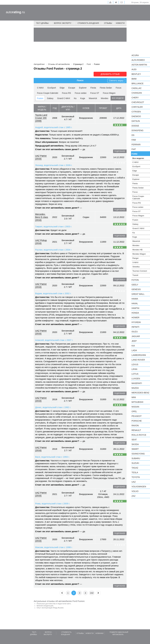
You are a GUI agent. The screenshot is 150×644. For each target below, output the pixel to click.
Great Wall (138, 294)
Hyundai (136, 322)
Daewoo (136, 116)
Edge (62, 88)
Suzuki (135, 463)
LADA (134, 350)
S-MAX (135, 262)
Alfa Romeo (138, 60)
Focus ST (95, 93)
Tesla (135, 472)
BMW (134, 79)
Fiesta (93, 88)
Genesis (136, 289)
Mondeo (105, 98)
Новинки (99, 633)
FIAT (134, 149)
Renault (136, 430)
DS (133, 135)
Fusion (40, 98)
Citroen (136, 112)
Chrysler (137, 107)
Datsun (136, 121)
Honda (135, 313)
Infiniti (135, 327)
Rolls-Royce (139, 435)
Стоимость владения (88, 23)
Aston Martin (139, 65)
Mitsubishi (137, 402)
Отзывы (108, 23)
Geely (135, 285)
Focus (119, 88)
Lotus (135, 374)
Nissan (135, 407)
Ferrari (136, 145)
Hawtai (135, 308)
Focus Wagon (109, 93)
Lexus (135, 364)
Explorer (83, 88)
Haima (135, 299)
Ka (75, 98)
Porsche (137, 421)
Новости (120, 23)
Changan (137, 93)
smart (135, 449)
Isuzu (135, 332)
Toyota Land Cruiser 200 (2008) (41, 118)
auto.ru (15, 12)
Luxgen (136, 379)
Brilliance (138, 83)
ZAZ (133, 496)
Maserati (137, 383)
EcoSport (52, 88)
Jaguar (136, 336)
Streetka (136, 267)
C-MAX (40, 88)
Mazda (135, 388)
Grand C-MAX (64, 98)
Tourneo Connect (140, 271)
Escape (72, 88)
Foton (135, 280)
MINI (134, 397)
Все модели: (138, 158)
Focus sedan (81, 93)
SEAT (134, 440)
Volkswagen (139, 487)
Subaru (136, 458)
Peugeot (137, 416)
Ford (134, 154)
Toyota (136, 477)
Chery (135, 98)
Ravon (135, 426)
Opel (134, 411)
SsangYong (138, 454)
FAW (134, 140)
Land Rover (138, 360)
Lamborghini (139, 355)
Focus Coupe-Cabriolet (48, 93)
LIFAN (134, 369)
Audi (134, 69)
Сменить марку (116, 81)
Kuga (83, 98)
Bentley (136, 74)
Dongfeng (137, 130)
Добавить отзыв (110, 74)
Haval (135, 303)
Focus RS (66, 93)
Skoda (135, 444)
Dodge (135, 126)
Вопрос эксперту (63, 23)
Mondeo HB (137, 250)
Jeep (134, 341)
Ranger (136, 258)
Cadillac (137, 88)
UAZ (134, 482)
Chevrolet (138, 102)
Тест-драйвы (42, 23)
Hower (135, 318)
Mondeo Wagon (139, 254)
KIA (133, 346)
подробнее (120, 151)
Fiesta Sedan (106, 88)
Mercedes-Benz (140, 393)
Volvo (135, 491)
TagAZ (135, 468)
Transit (135, 275)
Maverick (93, 98)
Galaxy (50, 98)
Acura (135, 55)
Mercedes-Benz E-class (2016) (42, 217)
